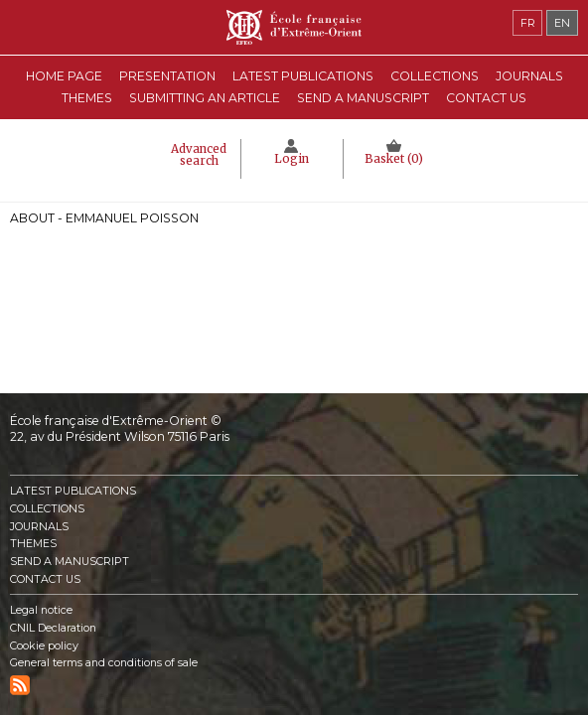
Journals (39, 527)
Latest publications (303, 76)
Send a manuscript (363, 98)
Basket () (394, 159)
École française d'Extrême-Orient (294, 27)
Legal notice (41, 610)
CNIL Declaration (53, 628)
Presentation (167, 76)
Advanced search (199, 155)
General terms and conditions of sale (104, 663)
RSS (20, 685)
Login (292, 159)
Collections (47, 509)
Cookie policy (44, 646)
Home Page (64, 76)
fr (528, 23)
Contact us (486, 98)
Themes (33, 544)
